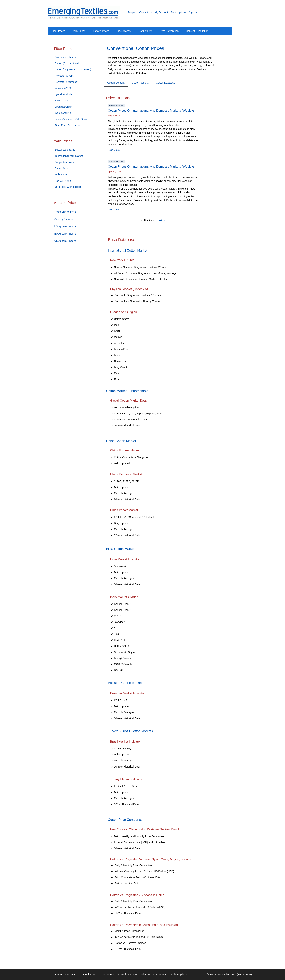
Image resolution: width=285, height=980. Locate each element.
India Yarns (61, 174)
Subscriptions (178, 12)
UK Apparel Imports (65, 241)
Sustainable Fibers (65, 57)
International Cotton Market (128, 251)
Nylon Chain (62, 101)
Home (58, 974)
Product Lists (145, 31)
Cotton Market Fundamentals (127, 391)
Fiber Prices (58, 31)
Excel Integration (169, 31)
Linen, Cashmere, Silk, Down (71, 119)
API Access (107, 974)
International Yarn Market (69, 156)
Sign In (193, 12)
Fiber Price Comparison (68, 125)
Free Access (124, 31)
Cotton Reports (140, 83)
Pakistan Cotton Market (125, 683)
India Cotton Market (120, 549)
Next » (161, 220)
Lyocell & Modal (64, 94)
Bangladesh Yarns (65, 162)
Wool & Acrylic (63, 113)
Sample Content (128, 974)
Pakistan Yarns (63, 181)
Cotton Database (166, 83)
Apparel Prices (101, 31)
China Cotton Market (121, 441)
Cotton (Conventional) (67, 63)
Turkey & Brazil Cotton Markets (130, 731)
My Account (161, 12)
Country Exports (63, 219)
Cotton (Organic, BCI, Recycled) (73, 70)
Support (132, 12)
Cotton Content (116, 83)
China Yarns (62, 168)
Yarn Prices (79, 31)
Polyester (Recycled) (66, 82)
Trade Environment (65, 212)
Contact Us (145, 12)
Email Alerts (90, 974)
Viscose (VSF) (63, 88)
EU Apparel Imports (65, 234)
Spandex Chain (63, 107)
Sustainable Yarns (65, 150)
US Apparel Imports (65, 226)
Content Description (197, 31)
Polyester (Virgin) (64, 76)
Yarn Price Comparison (68, 187)
